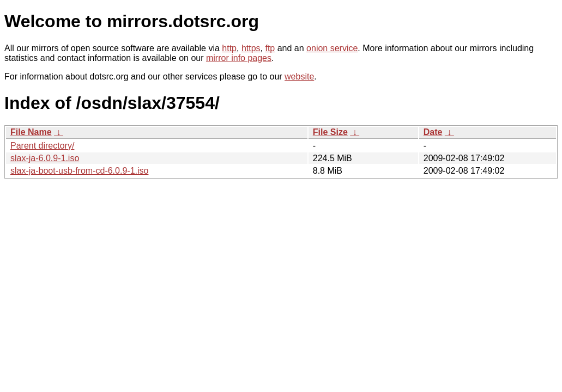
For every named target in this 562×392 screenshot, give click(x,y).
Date (433, 132)
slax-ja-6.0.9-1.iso (45, 158)
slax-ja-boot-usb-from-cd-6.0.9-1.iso (79, 171)
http (229, 48)
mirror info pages (239, 58)
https (251, 48)
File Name (31, 132)
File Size (330, 132)
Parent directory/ (42, 146)
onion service (332, 48)
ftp (270, 48)
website (299, 76)
